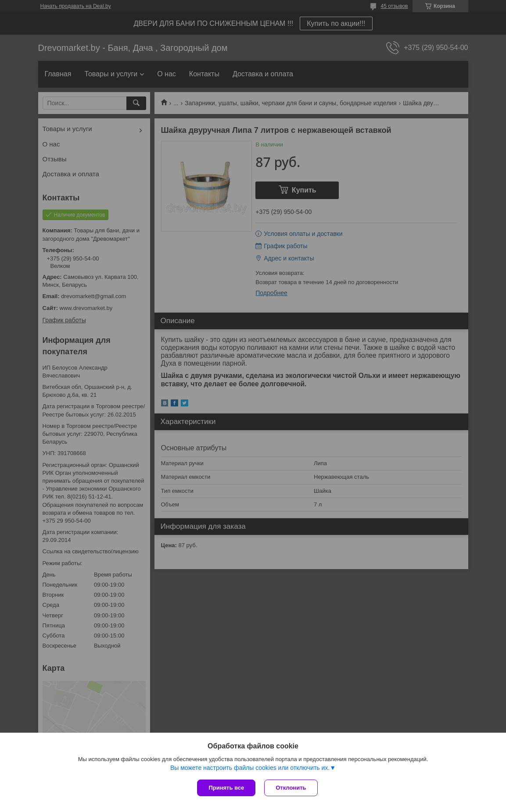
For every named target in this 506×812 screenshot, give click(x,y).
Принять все (226, 788)
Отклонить (291, 788)
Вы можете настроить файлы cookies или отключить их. (250, 768)
